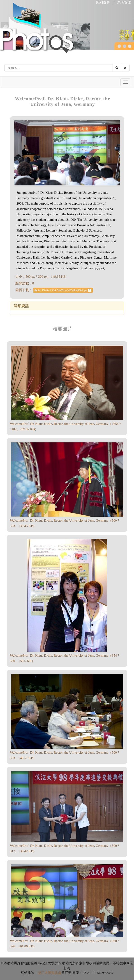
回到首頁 (103, 2)
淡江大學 (44, 973)
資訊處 (56, 973)
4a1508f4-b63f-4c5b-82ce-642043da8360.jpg (63, 290)
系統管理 (124, 2)
